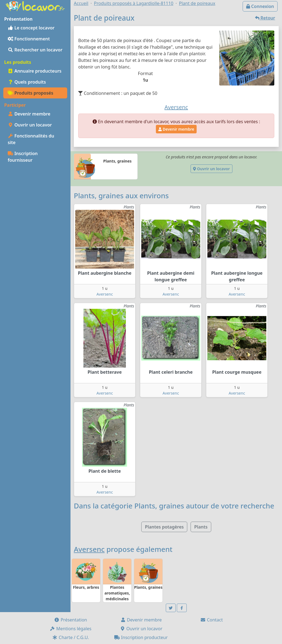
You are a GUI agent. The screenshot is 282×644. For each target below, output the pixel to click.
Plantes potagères (164, 527)
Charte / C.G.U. (70, 637)
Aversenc (105, 294)
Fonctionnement (29, 39)
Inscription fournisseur (23, 157)
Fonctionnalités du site (31, 139)
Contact (211, 620)
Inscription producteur (141, 637)
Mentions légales (70, 629)
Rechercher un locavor (35, 50)
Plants (201, 527)
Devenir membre (29, 114)
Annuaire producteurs (35, 71)
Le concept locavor (31, 28)
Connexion (260, 6)
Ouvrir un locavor (30, 125)
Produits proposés (30, 93)
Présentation (70, 620)
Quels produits (27, 82)
